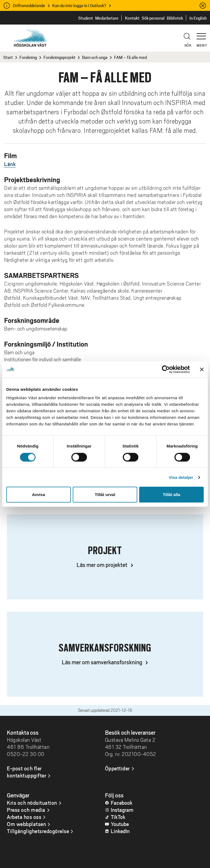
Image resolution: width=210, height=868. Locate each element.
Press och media (26, 810)
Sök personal (153, 18)
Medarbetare (107, 18)
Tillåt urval (105, 495)
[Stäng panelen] (202, 369)
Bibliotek (175, 18)
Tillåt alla (171, 495)
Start (8, 57)
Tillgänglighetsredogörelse (38, 831)
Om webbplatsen (26, 824)
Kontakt (132, 18)
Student (86, 18)
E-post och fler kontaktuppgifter (27, 772)
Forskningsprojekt (59, 57)
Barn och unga (95, 57)
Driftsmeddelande (29, 5)
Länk (10, 164)
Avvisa (39, 495)
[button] (203, 34)
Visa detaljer (181, 477)
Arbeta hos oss (24, 817)
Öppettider (117, 768)
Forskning (28, 57)
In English (198, 18)
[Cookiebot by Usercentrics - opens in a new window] (166, 369)
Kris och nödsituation (32, 803)
